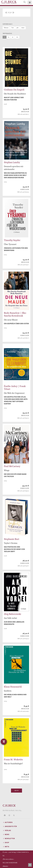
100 (17, 37)
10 (5, 37)
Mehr (17, 791)
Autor (23, 28)
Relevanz (6, 28)
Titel (12, 28)
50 (13, 37)
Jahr (18, 28)
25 (9, 37)
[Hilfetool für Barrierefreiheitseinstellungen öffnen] (4, 742)
